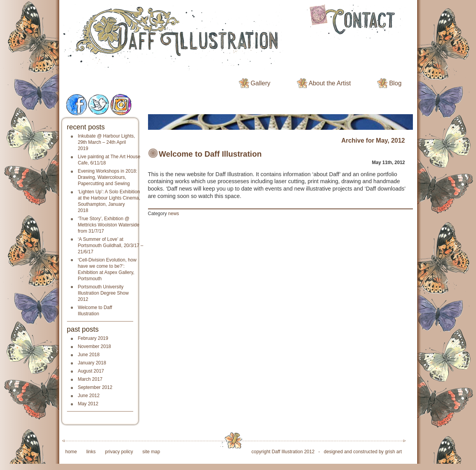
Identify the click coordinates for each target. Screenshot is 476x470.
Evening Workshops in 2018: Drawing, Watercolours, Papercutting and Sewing (108, 177)
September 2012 (95, 387)
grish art (393, 452)
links (91, 452)
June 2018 (89, 355)
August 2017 (91, 371)
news (174, 214)
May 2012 (88, 404)
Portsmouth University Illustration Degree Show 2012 (103, 293)
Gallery (260, 83)
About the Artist (330, 83)
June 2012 (89, 396)
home (71, 452)
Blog (395, 83)
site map (151, 452)
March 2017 (90, 379)
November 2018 (94, 346)
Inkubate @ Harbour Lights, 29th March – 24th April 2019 (107, 142)
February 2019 (93, 338)
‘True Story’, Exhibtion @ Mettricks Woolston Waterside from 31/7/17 (109, 225)
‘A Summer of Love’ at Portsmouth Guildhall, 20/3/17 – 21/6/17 (111, 246)
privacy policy (119, 452)
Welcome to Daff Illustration (210, 154)
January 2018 (92, 363)
